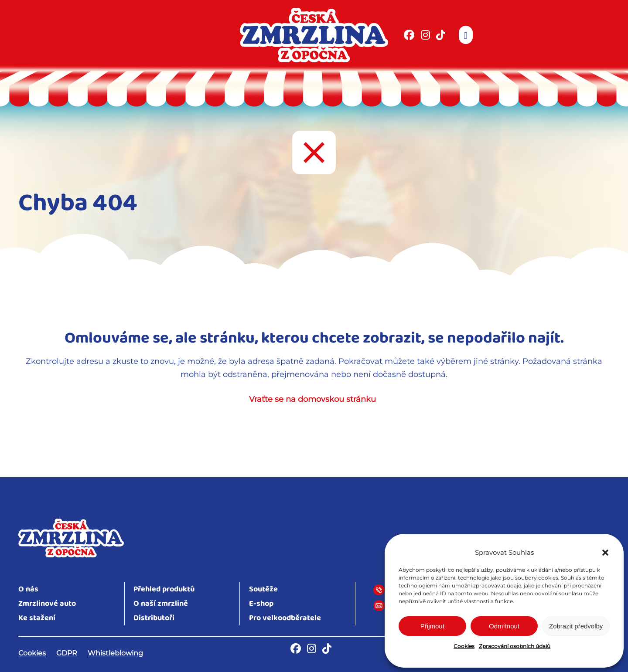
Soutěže (263, 589)
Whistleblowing (115, 653)
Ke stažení (37, 618)
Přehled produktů (164, 589)
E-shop (261, 604)
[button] (605, 553)
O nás (28, 589)
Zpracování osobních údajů (515, 646)
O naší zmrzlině (161, 604)
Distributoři (154, 618)
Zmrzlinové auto (47, 604)
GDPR (67, 653)
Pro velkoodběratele (285, 618)
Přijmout (432, 626)
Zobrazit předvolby (576, 626)
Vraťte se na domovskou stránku (312, 399)
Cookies (464, 646)
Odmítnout (504, 626)
